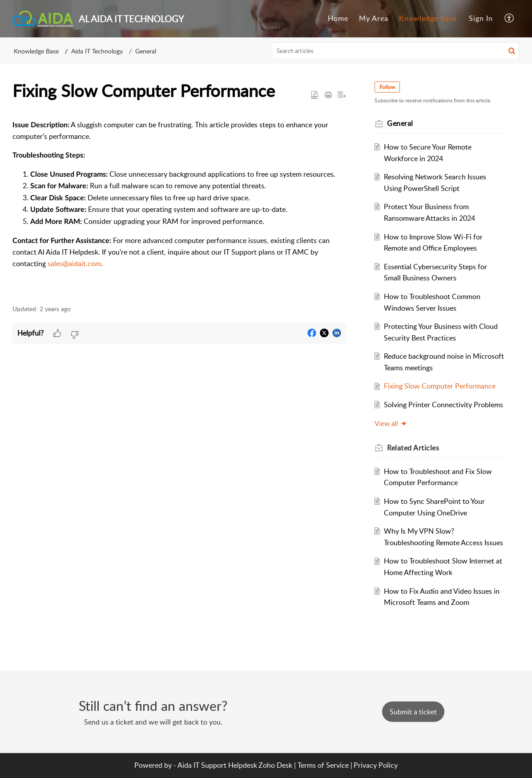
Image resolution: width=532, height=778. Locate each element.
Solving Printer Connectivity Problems (443, 405)
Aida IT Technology (97, 51)
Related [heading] (413, 448)
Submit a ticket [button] (413, 712)
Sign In (481, 18)
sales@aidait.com (74, 263)
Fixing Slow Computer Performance (440, 386)
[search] (396, 51)
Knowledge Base (428, 18)
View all (391, 423)
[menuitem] (338, 19)
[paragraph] (179, 204)
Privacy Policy (376, 765)
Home (338, 18)
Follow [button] (387, 87)
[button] (510, 19)
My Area (374, 18)
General (146, 51)
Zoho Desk (275, 765)
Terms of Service (323, 765)
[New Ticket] (413, 712)
